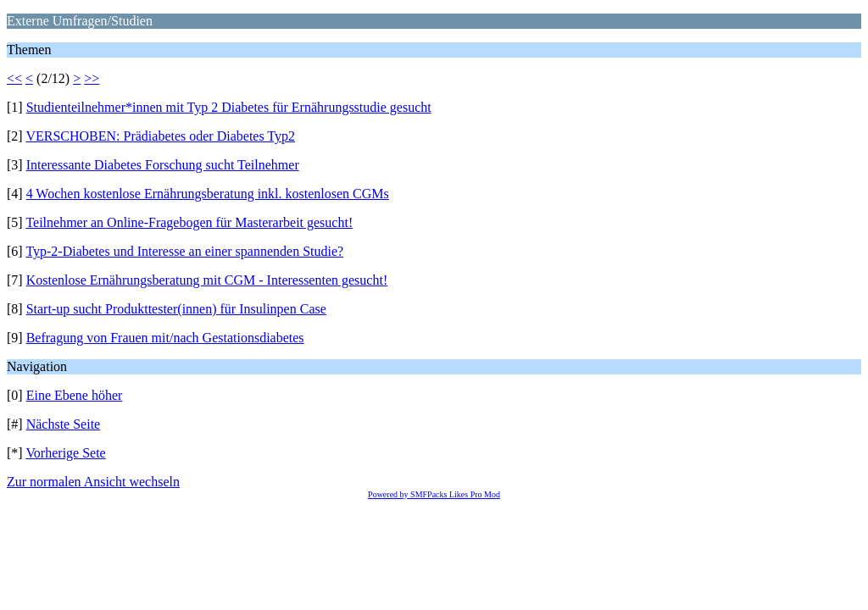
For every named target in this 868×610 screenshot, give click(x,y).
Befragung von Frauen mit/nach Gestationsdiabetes (165, 338)
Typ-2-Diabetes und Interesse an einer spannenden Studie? (184, 251)
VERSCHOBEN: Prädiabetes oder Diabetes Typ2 (160, 136)
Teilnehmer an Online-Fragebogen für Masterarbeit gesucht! (189, 222)
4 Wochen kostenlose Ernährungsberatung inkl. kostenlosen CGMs (208, 194)
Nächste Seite (64, 424)
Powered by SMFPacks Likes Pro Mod (434, 494)
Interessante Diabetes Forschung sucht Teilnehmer (163, 165)
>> (92, 78)
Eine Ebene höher (75, 395)
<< (14, 78)
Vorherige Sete (65, 453)
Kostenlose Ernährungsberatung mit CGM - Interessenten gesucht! (207, 280)
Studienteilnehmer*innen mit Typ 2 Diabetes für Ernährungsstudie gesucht (229, 107)
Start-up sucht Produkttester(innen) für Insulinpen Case (176, 309)
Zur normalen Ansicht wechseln (93, 482)
